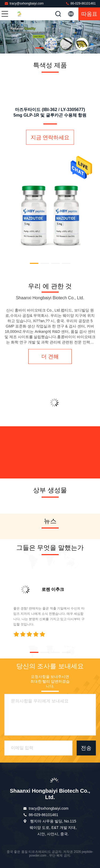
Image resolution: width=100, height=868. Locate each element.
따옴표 (89, 14)
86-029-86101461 (81, 3)
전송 (86, 748)
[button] (39, 48)
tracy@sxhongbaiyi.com (24, 3)
